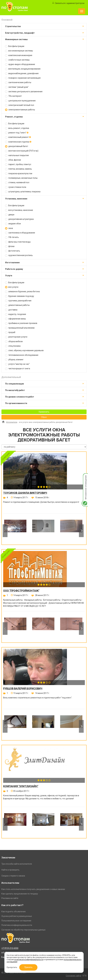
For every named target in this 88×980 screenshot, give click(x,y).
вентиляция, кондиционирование (23, 69)
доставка (11, 310)
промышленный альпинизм (20, 328)
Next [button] (81, 531)
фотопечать (13, 251)
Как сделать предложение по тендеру (20, 894)
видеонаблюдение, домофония (22, 73)
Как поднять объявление (14, 912)
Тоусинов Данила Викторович (25, 493)
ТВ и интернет (13, 96)
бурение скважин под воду (20, 296)
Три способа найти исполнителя (17, 864)
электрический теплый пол (20, 105)
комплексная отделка (18, 142)
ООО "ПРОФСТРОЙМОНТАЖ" (21, 591)
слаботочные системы (17, 60)
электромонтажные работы (20, 110)
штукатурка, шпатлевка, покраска (23, 192)
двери (10, 215)
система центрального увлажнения (24, 92)
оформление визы (15, 319)
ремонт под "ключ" (17, 133)
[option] (15, 531)
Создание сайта (73, 976)
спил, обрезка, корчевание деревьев (24, 350)
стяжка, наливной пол (17, 183)
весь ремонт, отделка (17, 128)
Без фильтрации (15, 46)
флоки (10, 246)
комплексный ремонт (18, 137)
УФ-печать (12, 237)
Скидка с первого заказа (13, 876)
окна (9, 228)
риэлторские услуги (16, 337)
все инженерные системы (19, 51)
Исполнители (12, 422)
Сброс (44, 417)
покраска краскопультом (19, 174)
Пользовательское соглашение (16, 921)
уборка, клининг (14, 360)
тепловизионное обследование (22, 355)
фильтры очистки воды (18, 242)
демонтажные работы (17, 305)
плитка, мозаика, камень (18, 169)
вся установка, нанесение (19, 210)
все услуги (12, 287)
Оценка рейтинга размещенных (17, 916)
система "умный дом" (17, 87)
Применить (44, 412)
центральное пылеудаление (20, 101)
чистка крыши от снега (18, 369)
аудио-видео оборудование (20, 64)
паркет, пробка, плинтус (18, 164)
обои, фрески (13, 160)
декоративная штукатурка (19, 219)
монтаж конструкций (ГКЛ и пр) (22, 151)
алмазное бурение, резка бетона (22, 292)
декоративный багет (17, 146)
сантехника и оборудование (20, 233)
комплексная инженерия (19, 55)
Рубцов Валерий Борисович (23, 689)
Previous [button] (5, 531)
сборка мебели (14, 342)
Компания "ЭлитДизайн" (21, 786)
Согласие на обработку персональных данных (23, 930)
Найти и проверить (10, 870)
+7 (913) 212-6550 (10, 948)
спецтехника (13, 346)
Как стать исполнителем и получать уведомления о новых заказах (33, 889)
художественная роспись (19, 255)
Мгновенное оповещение (85, 476)
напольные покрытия (17, 155)
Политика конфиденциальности (17, 925)
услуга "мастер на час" (17, 364)
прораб (10, 332)
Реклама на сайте (10, 898)
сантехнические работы (18, 82)
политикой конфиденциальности (29, 960)
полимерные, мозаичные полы (21, 178)
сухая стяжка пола (16, 187)
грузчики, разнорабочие (18, 301)
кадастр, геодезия (16, 314)
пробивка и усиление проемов (21, 323)
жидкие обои (13, 224)
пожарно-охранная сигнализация (23, 78)
